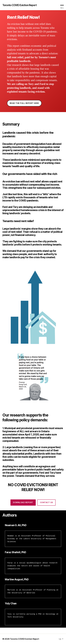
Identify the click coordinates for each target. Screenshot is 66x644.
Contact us (46, 502)
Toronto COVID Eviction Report (20, 5)
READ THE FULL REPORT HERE (24, 103)
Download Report (23, 502)
